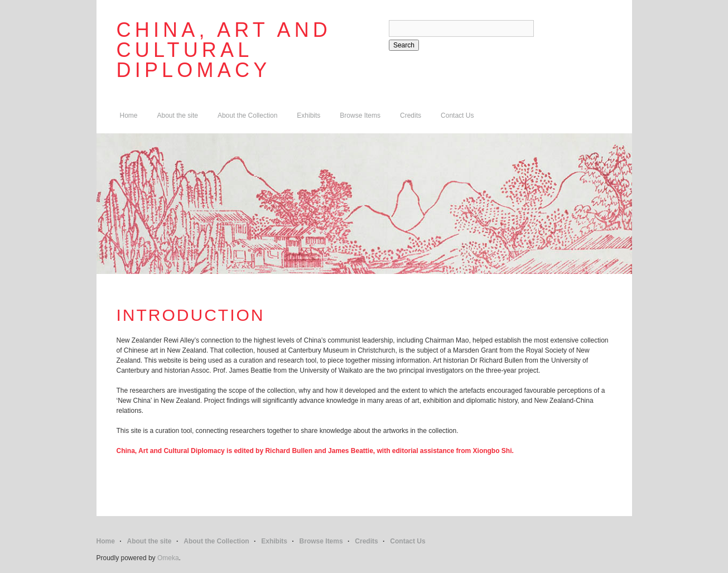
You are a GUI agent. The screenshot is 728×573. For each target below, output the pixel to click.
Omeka (168, 558)
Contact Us (457, 115)
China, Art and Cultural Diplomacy (224, 50)
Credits (411, 115)
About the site (178, 115)
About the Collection (247, 115)
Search (404, 45)
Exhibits (308, 115)
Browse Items (360, 115)
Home (129, 115)
